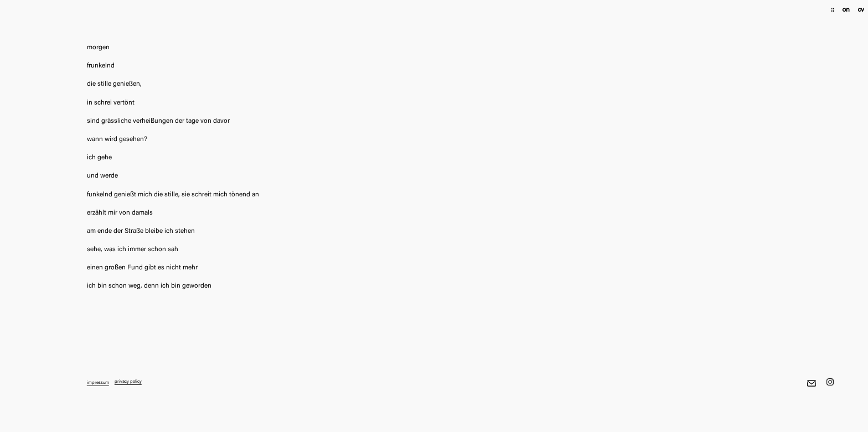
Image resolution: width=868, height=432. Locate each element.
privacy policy (128, 382)
